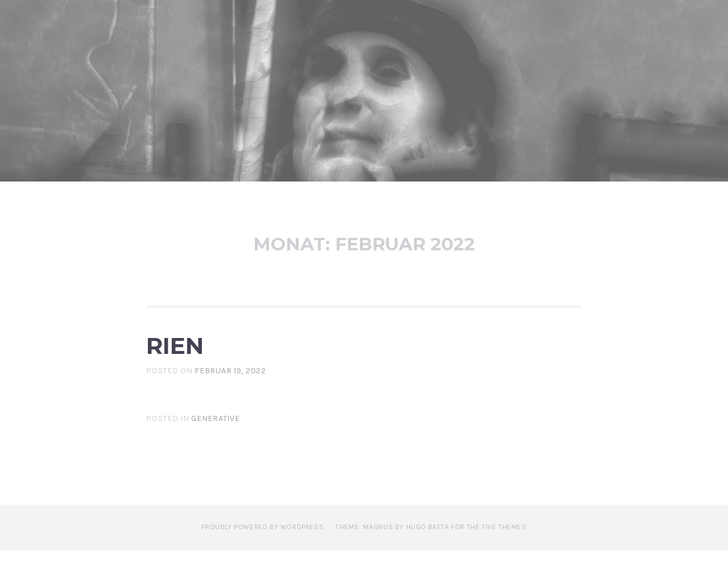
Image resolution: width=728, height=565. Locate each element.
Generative (215, 433)
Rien (190, 352)
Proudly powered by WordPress (262, 542)
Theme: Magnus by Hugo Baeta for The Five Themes (431, 542)
